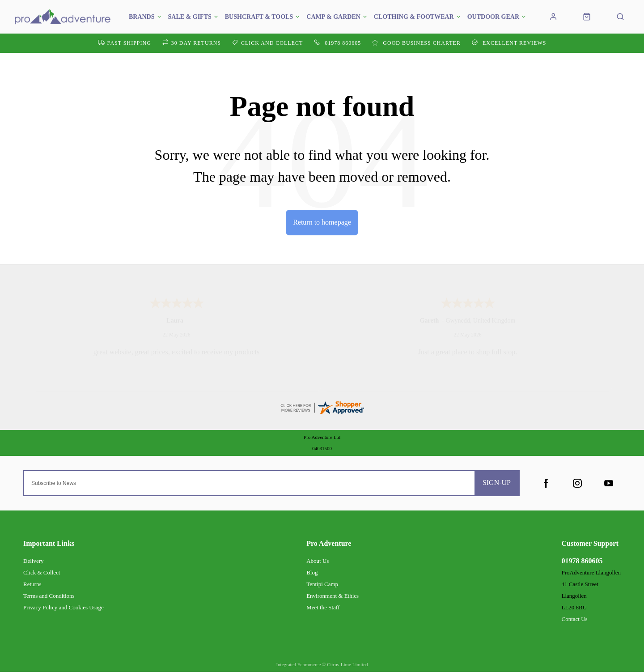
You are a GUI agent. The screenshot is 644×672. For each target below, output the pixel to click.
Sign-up (497, 483)
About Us (318, 561)
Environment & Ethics (333, 596)
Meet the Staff (323, 607)
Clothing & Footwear (414, 17)
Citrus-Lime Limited (347, 664)
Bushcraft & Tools (259, 17)
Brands (142, 17)
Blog (312, 572)
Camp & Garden (333, 17)
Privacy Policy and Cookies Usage (64, 607)
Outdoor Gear (493, 17)
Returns (32, 584)
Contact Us (574, 619)
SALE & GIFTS (190, 17)
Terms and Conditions (49, 596)
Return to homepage (322, 222)
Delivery (33, 561)
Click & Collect (42, 572)
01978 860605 (582, 561)
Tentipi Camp (322, 584)
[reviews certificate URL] (322, 406)
